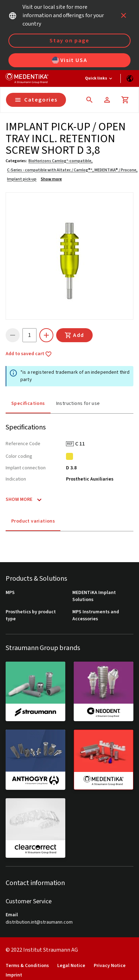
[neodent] (104, 691)
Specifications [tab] (28, 403)
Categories (36, 100)
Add (74, 335)
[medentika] (104, 760)
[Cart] (125, 100)
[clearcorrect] (35, 828)
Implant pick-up (22, 179)
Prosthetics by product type (31, 616)
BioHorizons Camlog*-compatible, (61, 161)
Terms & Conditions (27, 966)
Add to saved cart (29, 354)
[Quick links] (99, 78)
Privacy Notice (110, 966)
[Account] (107, 100)
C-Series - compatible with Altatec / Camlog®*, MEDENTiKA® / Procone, (72, 170)
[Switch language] (130, 78)
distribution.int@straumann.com (39, 922)
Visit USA (69, 60)
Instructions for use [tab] (78, 403)
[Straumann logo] (27, 78)
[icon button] (124, 15)
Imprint (14, 975)
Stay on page (69, 41)
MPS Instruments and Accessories (96, 616)
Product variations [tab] (33, 521)
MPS (10, 593)
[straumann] (35, 691)
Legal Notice (71, 966)
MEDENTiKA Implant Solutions (94, 596)
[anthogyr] (35, 759)
